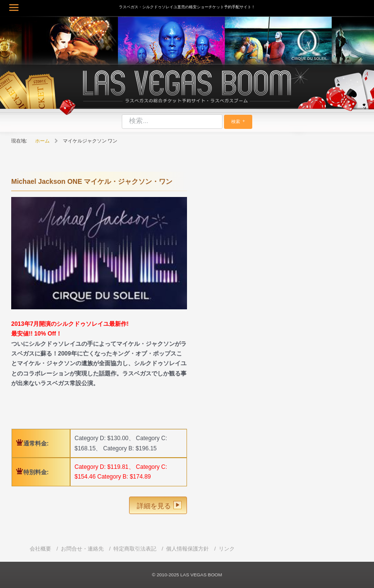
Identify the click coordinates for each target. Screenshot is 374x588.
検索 (236, 122)
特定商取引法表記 (135, 549)
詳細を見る (154, 506)
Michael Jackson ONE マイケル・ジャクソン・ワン (92, 181)
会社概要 (40, 549)
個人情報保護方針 (187, 549)
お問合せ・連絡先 (82, 549)
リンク (227, 549)
